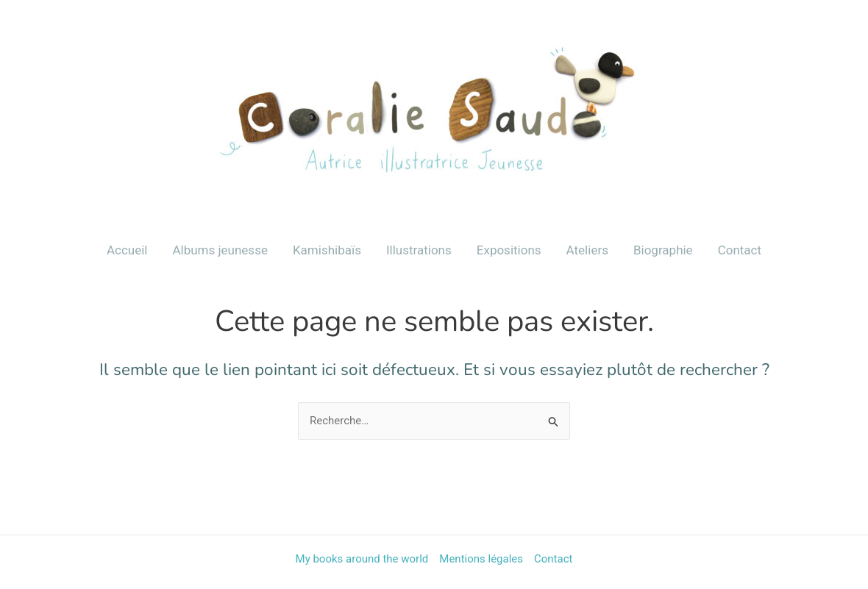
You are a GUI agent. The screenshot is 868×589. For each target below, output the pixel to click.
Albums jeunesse (220, 250)
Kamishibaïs (327, 250)
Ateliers (587, 250)
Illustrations (419, 250)
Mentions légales (481, 559)
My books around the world (362, 559)
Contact (740, 250)
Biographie (663, 250)
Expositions (509, 250)
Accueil (127, 250)
